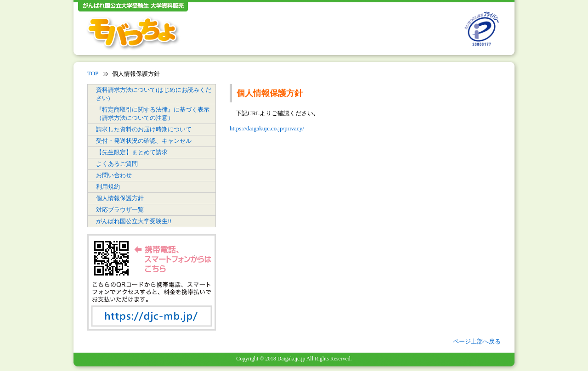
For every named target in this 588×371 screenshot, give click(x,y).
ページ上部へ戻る (477, 341)
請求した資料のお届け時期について (144, 129)
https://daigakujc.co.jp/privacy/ (267, 128)
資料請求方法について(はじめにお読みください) (154, 94)
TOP (93, 73)
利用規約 (108, 187)
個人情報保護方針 (120, 198)
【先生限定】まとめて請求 (132, 152)
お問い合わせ (114, 175)
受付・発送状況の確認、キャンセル (144, 141)
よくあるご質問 (117, 164)
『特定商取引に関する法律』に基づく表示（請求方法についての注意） (153, 114)
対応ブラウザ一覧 (120, 210)
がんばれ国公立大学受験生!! (134, 221)
